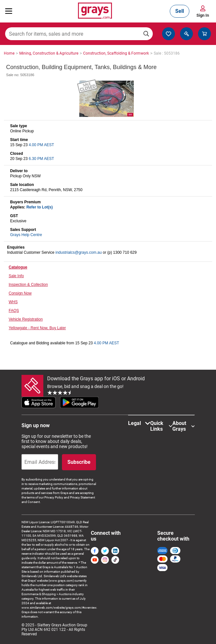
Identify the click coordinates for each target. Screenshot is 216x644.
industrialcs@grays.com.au (79, 252)
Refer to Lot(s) (39, 207)
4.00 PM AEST (42, 145)
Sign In (203, 15)
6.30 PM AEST (42, 159)
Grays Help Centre (26, 235)
